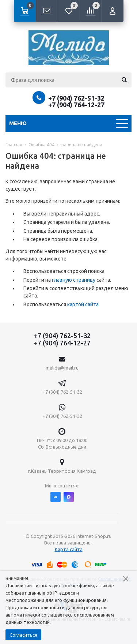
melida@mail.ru (62, 368)
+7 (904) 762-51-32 (76, 98)
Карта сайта (69, 549)
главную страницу (74, 280)
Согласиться (23, 635)
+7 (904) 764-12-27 (76, 105)
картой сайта (83, 304)
